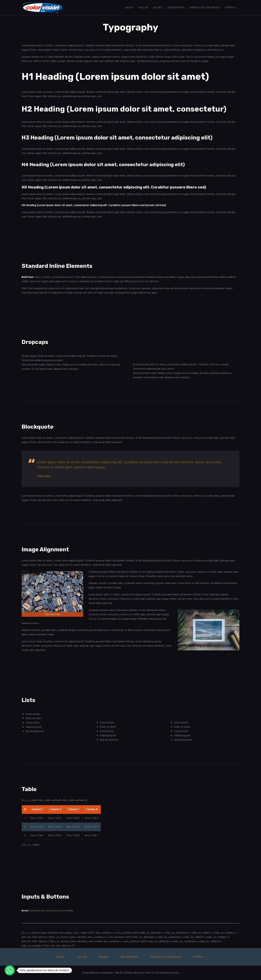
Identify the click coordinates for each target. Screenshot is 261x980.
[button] (10, 970)
